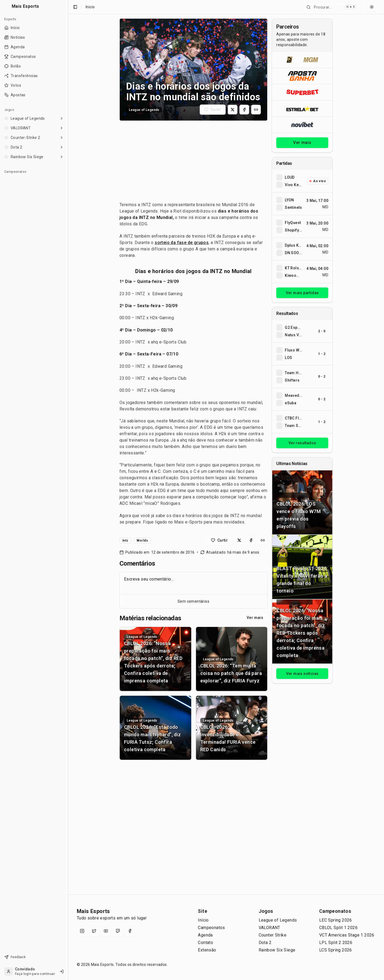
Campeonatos (211, 928)
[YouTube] (106, 931)
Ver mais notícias (302, 674)
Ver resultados (302, 443)
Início (203, 920)
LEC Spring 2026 (336, 920)
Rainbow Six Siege (277, 950)
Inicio (90, 7)
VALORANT (269, 928)
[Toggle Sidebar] (68, 490)
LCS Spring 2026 (336, 950)
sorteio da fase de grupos (182, 243)
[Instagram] (82, 931)
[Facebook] (130, 931)
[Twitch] (118, 931)
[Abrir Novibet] (302, 125)
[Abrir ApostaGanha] (302, 76)
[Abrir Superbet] (302, 92)
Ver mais (255, 618)
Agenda (205, 935)
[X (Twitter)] (94, 931)
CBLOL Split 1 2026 (338, 928)
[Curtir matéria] (213, 110)
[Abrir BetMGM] (302, 60)
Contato (205, 943)
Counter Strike (273, 935)
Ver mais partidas (302, 293)
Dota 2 (265, 943)
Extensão (207, 950)
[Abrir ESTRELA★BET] (302, 108)
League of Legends (278, 920)
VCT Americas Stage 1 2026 (347, 935)
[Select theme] (372, 7)
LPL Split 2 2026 (336, 943)
